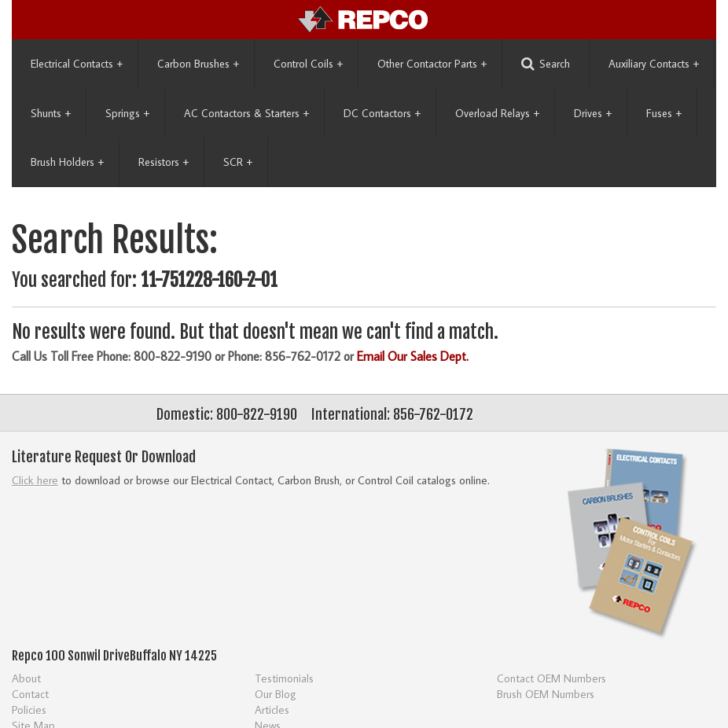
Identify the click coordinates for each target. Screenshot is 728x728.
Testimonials (284, 678)
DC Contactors (382, 113)
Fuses (664, 113)
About (26, 678)
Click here (35, 480)
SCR (238, 162)
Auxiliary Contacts (654, 64)
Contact (30, 694)
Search (546, 64)
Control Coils (308, 64)
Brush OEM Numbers (546, 694)
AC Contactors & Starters (246, 113)
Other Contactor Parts (432, 64)
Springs (127, 113)
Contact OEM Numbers (552, 678)
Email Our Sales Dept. (413, 356)
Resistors (164, 162)
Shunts (51, 113)
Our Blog (276, 694)
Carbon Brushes (198, 64)
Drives (593, 113)
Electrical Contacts (77, 64)
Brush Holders (67, 162)
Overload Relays (497, 113)
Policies (29, 710)
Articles (272, 710)
